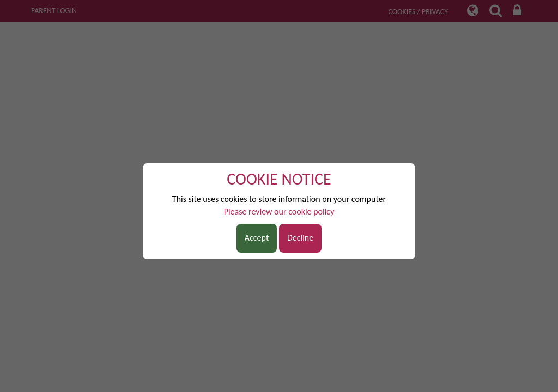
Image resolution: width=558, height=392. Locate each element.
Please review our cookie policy (279, 212)
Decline (300, 238)
